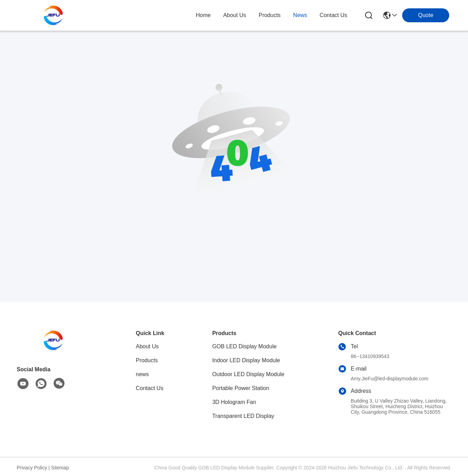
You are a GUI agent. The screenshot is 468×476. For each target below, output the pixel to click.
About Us (147, 346)
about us (235, 15)
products (270, 15)
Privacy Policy (32, 468)
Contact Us (150, 388)
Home (203, 15)
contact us (333, 15)
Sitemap (60, 468)
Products (147, 360)
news (300, 15)
